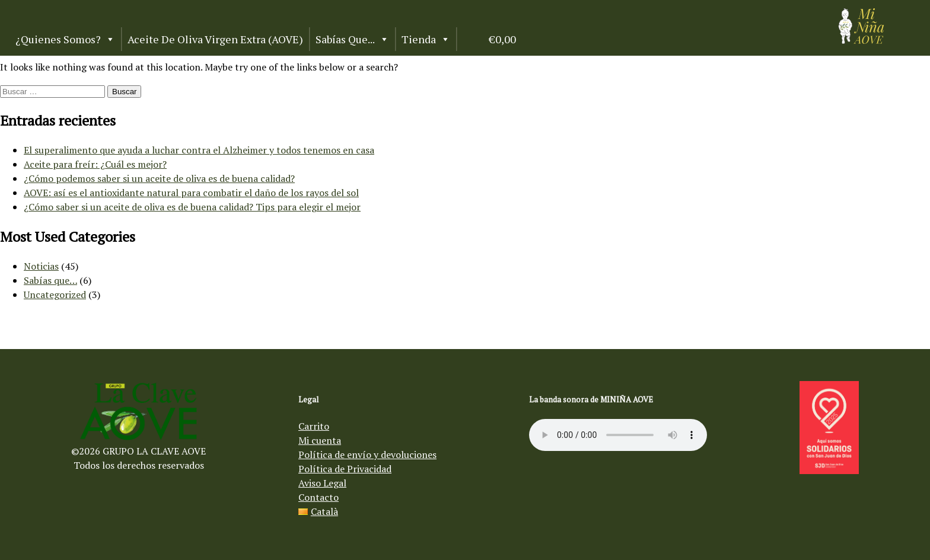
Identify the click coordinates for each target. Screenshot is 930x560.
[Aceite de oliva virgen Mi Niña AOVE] (861, 40)
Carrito (314, 426)
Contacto (319, 497)
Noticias (41, 266)
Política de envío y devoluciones (367, 455)
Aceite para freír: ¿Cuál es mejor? (95, 164)
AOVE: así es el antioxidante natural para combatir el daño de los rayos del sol (191, 193)
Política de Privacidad (345, 469)
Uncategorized (55, 295)
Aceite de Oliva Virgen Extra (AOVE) (215, 39)
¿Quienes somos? (65, 39)
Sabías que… (50, 280)
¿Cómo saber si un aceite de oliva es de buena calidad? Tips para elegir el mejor (192, 207)
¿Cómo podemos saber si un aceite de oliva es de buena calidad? (159, 178)
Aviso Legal (322, 483)
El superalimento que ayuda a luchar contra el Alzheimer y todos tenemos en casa (199, 150)
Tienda (426, 39)
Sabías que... (352, 39)
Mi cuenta (320, 440)
